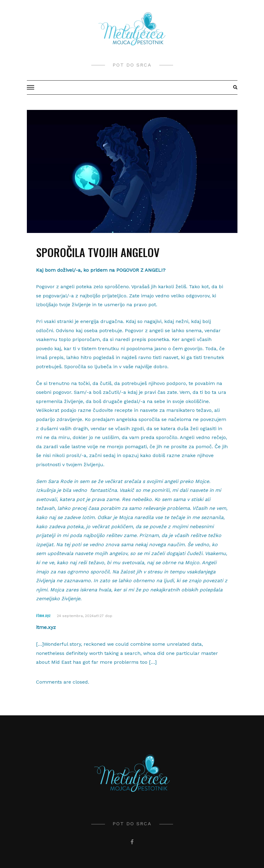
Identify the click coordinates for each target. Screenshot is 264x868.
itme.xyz (43, 615)
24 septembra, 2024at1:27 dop (85, 616)
